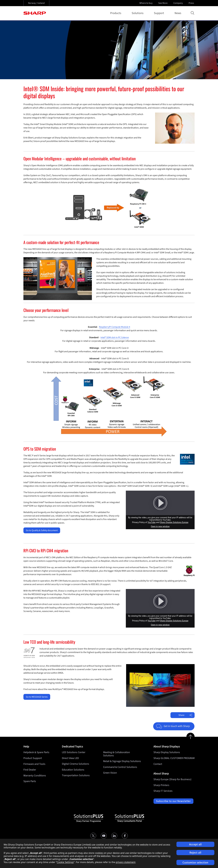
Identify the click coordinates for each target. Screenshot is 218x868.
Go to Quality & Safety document (42, 530)
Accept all (195, 844)
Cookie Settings (65, 862)
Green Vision (110, 773)
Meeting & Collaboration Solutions (117, 754)
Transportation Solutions (76, 776)
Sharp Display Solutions (167, 752)
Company (178, 3)
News (178, 13)
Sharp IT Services (163, 791)
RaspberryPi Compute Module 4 (115, 327)
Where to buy (146, 3)
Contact (158, 764)
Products (116, 13)
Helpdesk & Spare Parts (36, 752)
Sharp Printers (161, 785)
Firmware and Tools (34, 764)
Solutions (138, 13)
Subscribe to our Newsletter (173, 801)
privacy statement (126, 862)
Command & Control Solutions (120, 767)
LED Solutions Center (74, 752)
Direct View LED (70, 758)
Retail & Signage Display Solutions (122, 761)
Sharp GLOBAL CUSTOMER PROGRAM (174, 758)
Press (192, 3)
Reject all (195, 853)
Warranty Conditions (35, 776)
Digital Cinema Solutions (75, 764)
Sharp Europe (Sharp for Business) (172, 779)
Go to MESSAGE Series (37, 697)
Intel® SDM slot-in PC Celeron (115, 337)
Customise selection (195, 863)
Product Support (33, 758)
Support (160, 13)
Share (185, 715)
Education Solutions (73, 770)
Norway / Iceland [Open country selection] (36, 3)
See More (163, 3)
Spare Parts (30, 781)
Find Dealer (30, 770)
